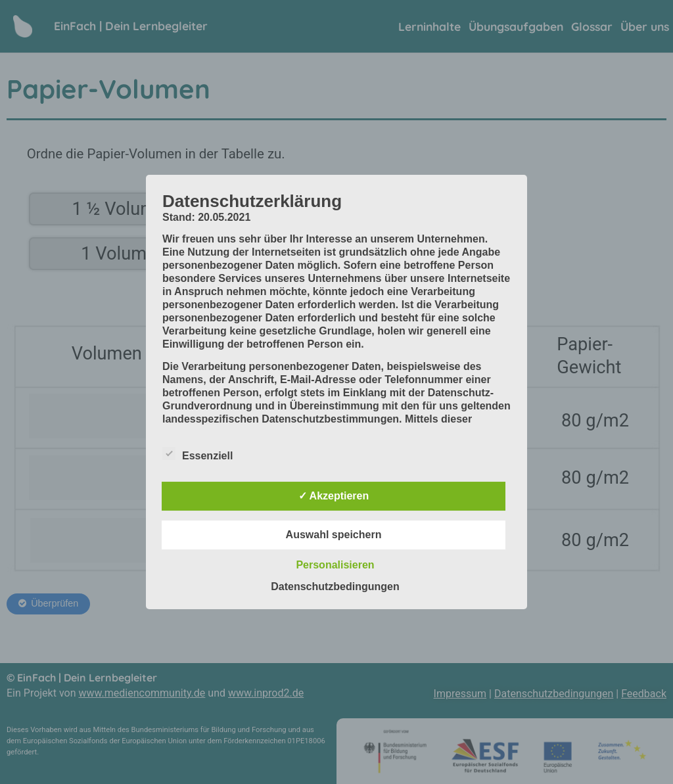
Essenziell (197, 453)
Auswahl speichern (334, 535)
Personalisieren (335, 565)
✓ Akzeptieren (334, 496)
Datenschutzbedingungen (335, 587)
